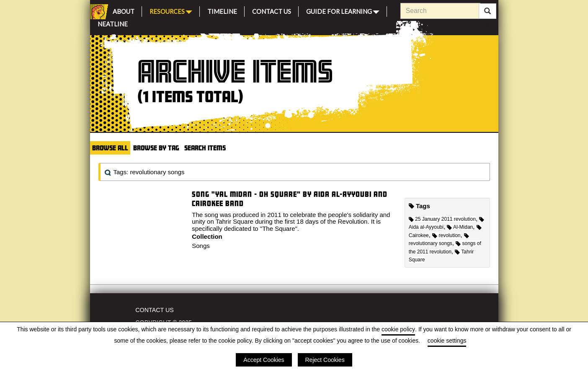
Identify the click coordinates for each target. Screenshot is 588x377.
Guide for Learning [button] (343, 11)
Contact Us (272, 10)
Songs (201, 246)
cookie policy (398, 329)
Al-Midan (460, 227)
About (124, 10)
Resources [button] (171, 11)
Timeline (222, 10)
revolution (446, 235)
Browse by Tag (156, 148)
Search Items (205, 148)
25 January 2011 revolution (442, 219)
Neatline (113, 23)
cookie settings (447, 341)
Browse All (110, 148)
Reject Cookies (325, 360)
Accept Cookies (264, 360)
